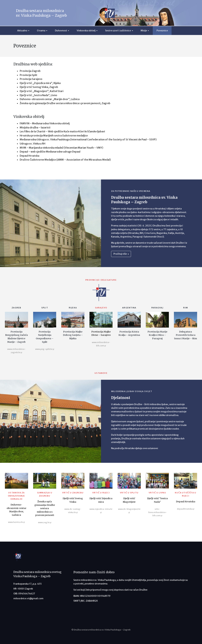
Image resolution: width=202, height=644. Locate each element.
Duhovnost (61, 31)
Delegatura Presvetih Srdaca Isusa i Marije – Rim (186, 335)
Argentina (129, 308)
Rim (186, 308)
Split (45, 308)
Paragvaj (157, 308)
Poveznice (162, 31)
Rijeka (73, 308)
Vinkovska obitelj (86, 31)
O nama (41, 31)
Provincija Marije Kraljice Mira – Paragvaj (157, 335)
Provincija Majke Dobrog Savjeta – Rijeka (73, 335)
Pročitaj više (121, 254)
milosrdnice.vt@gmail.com (28, 598)
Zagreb (16, 308)
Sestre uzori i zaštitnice (118, 31)
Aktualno (22, 31)
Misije (144, 31)
